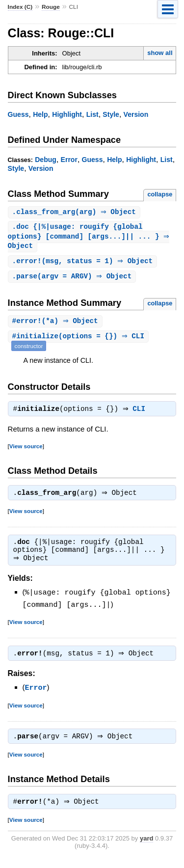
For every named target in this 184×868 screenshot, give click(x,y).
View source (26, 450)
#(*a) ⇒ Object (56, 324)
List (92, 114)
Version (136, 114)
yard (146, 846)
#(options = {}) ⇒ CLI (80, 340)
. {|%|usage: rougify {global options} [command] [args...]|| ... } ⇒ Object (90, 238)
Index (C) (20, 7)
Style (111, 114)
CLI (141, 413)
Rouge (51, 7)
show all (160, 53)
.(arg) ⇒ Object (75, 212)
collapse (160, 194)
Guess (18, 114)
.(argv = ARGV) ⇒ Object (73, 279)
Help (40, 114)
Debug (46, 160)
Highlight (67, 114)
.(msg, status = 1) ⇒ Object (84, 263)
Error (69, 160)
